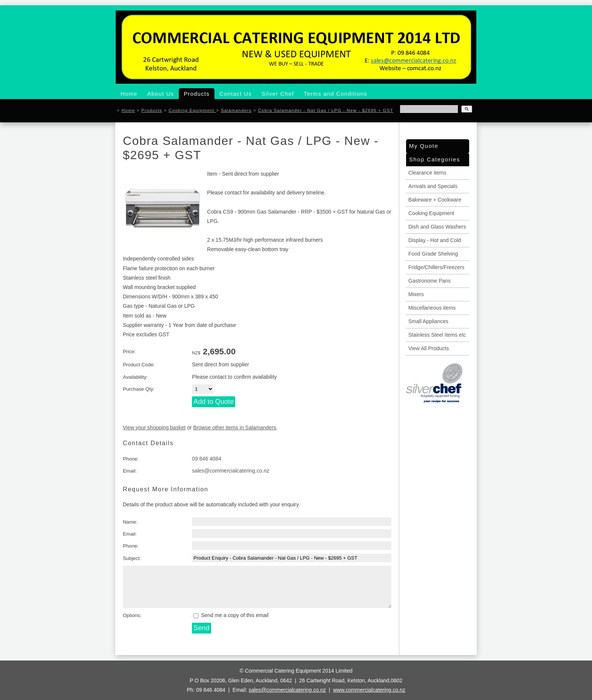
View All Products (429, 348)
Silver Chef (278, 94)
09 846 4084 (207, 459)
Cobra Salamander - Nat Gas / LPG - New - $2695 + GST (326, 110)
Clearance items (427, 173)
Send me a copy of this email (231, 615)
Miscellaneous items (432, 308)
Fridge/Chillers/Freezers (436, 267)
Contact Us (236, 94)
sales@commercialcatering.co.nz (231, 471)
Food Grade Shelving (433, 254)
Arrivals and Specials (433, 186)
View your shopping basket (154, 428)
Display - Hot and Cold (435, 240)
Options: (132, 615)
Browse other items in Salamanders (235, 428)
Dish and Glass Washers (437, 227)
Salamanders (236, 110)
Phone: (131, 459)
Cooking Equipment (193, 110)
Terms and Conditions (336, 94)
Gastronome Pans (430, 281)
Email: (130, 471)
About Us (161, 94)
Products (197, 94)
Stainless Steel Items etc (437, 335)
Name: (130, 522)
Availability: (135, 377)
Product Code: (139, 365)
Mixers (416, 294)
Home (129, 94)
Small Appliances (428, 321)
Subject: (132, 558)
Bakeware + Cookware (435, 200)
